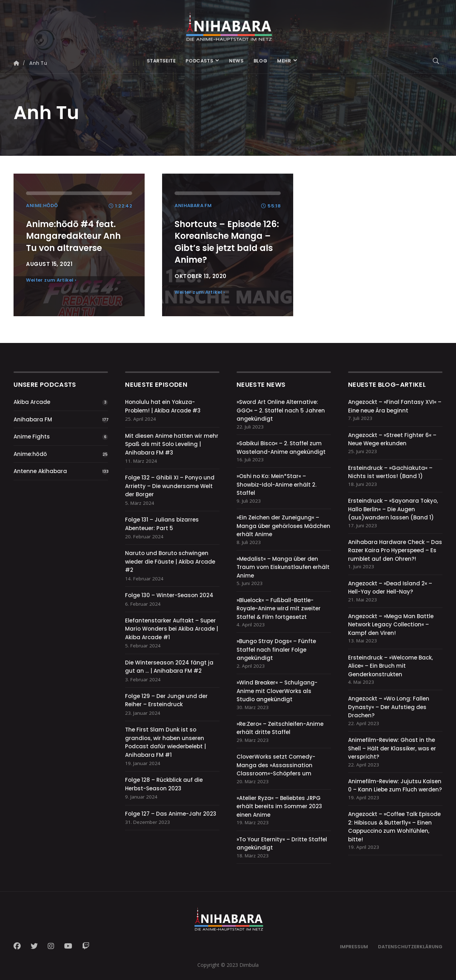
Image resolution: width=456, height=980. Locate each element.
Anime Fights (32, 437)
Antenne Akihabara (40, 471)
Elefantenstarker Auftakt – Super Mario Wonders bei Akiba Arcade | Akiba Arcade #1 (172, 629)
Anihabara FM (33, 419)
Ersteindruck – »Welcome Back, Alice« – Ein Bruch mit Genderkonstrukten (390, 666)
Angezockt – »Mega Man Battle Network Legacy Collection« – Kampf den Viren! (391, 625)
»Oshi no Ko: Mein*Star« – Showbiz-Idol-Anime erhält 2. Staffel (276, 484)
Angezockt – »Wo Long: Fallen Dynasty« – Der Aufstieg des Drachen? (389, 707)
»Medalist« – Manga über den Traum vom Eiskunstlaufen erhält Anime (283, 567)
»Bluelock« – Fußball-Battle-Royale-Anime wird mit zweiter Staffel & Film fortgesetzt (279, 609)
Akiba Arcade (32, 402)
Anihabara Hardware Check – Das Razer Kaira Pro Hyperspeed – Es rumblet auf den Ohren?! (395, 550)
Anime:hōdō (30, 454)
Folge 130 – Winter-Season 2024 (169, 595)
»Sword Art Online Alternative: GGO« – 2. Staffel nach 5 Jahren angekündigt (281, 410)
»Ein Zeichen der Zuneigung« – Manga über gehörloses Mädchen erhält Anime (283, 526)
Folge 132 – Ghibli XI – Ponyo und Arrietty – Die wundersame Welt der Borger (170, 486)
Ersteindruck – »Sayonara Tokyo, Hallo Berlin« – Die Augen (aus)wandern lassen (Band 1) (393, 509)
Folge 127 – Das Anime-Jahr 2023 (171, 814)
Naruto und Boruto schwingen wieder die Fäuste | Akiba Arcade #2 (170, 561)
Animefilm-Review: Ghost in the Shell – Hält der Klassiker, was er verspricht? (392, 748)
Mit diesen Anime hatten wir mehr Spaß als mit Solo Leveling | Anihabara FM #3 (172, 444)
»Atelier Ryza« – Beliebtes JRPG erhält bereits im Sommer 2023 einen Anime (279, 806)
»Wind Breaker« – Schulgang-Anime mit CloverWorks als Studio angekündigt (277, 691)
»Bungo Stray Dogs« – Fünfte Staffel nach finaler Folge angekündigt (276, 650)
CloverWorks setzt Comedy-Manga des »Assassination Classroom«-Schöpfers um (276, 765)
